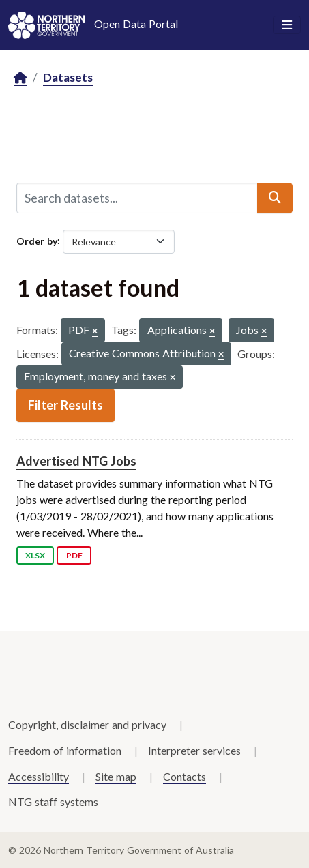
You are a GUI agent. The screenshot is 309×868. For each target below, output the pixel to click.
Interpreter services (194, 750)
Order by (37, 240)
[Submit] (275, 198)
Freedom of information (65, 750)
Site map (116, 776)
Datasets (68, 77)
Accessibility (39, 776)
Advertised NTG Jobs (76, 461)
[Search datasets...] (137, 198)
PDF (74, 555)
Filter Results (65, 405)
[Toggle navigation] (287, 25)
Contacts (185, 776)
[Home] (20, 78)
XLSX (35, 555)
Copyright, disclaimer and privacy (87, 724)
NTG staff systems (53, 802)
